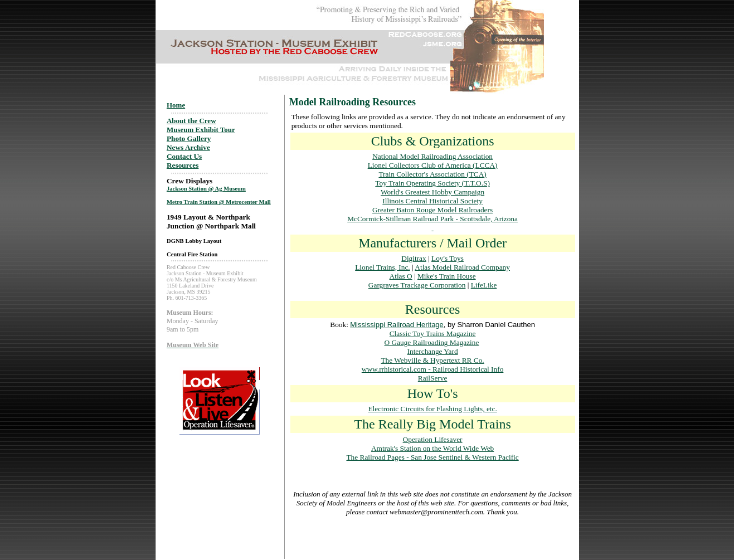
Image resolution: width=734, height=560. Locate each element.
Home (176, 105)
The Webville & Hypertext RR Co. (432, 360)
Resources (183, 165)
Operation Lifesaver (433, 439)
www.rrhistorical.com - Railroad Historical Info (433, 369)
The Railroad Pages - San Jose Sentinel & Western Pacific (432, 457)
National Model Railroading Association (432, 156)
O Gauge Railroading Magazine (431, 342)
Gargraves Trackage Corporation (417, 285)
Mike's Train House (447, 276)
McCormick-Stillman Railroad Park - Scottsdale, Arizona (432, 219)
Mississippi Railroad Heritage (397, 325)
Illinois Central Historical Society (432, 201)
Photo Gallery (189, 138)
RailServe (433, 378)
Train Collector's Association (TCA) (432, 174)
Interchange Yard (433, 351)
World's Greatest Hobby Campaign (432, 192)
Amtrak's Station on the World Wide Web (432, 448)
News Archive (188, 147)
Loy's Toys (448, 258)
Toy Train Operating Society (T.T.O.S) (432, 183)
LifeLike (484, 285)
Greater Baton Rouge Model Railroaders (432, 210)
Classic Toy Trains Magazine (433, 333)
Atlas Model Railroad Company (462, 267)
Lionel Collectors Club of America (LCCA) (433, 165)
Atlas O (401, 276)
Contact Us (184, 156)
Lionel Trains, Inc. (382, 267)
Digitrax (414, 258)
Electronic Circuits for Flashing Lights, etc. (432, 409)
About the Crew (191, 121)
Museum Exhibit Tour (201, 130)
